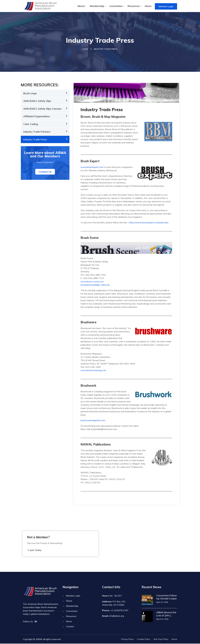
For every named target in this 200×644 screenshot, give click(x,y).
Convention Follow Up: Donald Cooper (167, 597)
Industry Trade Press (35, 140)
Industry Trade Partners (37, 132)
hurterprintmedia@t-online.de (95, 285)
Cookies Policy (144, 640)
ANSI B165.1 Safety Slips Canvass (42, 109)
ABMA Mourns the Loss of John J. (166, 614)
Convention (116, 6)
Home (85, 49)
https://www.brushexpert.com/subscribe (149, 223)
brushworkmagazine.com (93, 421)
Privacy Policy (127, 640)
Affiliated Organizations (37, 117)
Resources (134, 6)
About (81, 6)
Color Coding (31, 124)
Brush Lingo (30, 94)
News (148, 6)
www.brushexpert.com (92, 167)
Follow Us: (28, 622)
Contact (70, 627)
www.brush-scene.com (92, 282)
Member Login (166, 6)
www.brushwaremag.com (93, 371)
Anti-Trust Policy (161, 640)
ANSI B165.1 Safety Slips (37, 101)
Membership (97, 6)
